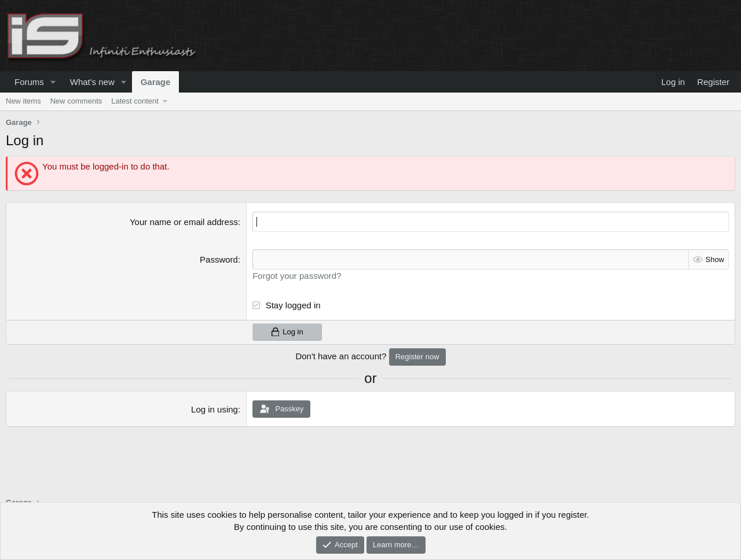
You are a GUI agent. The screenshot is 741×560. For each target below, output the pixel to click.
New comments (76, 101)
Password (219, 259)
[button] (53, 82)
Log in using (214, 409)
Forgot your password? (297, 276)
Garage (156, 82)
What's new (92, 82)
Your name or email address (184, 222)
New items (23, 101)
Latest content (135, 101)
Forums (29, 82)
